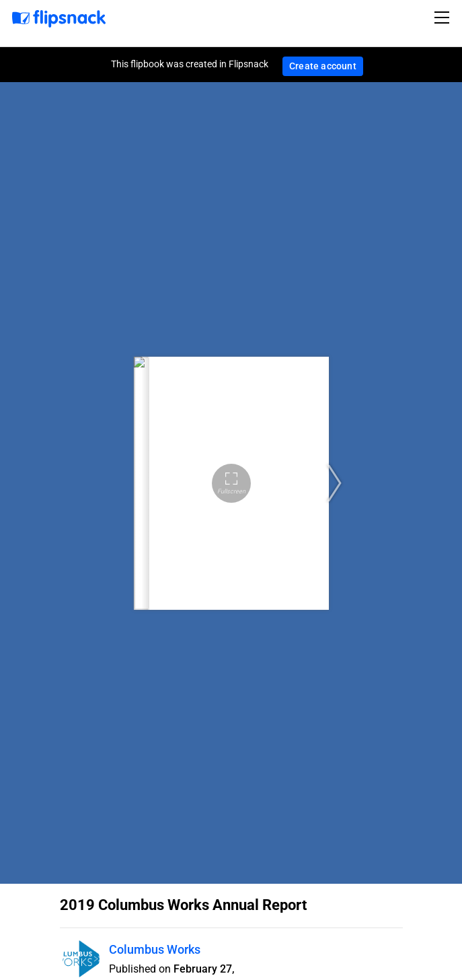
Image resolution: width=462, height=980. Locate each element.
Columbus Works (155, 949)
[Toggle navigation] (444, 17)
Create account (323, 66)
